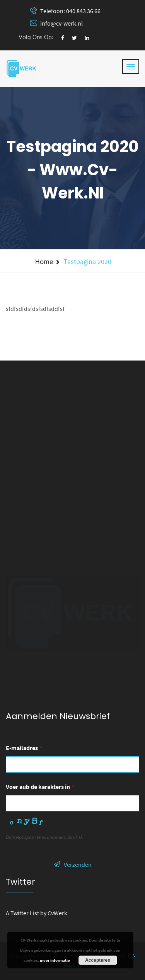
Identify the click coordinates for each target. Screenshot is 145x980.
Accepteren (98, 960)
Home (44, 262)
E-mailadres (24, 748)
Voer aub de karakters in (40, 787)
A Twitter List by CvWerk (37, 913)
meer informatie (55, 960)
